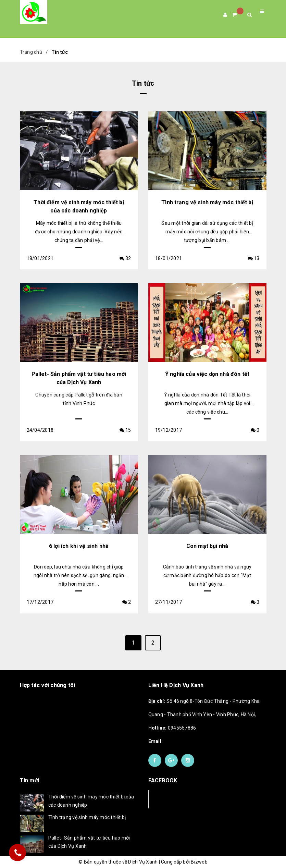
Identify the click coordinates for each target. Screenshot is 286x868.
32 (125, 258)
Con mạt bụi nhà (207, 546)
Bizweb (199, 862)
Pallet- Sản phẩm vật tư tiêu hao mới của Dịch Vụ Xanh (89, 842)
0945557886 (172, 728)
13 (254, 258)
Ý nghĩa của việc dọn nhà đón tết (207, 374)
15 (125, 430)
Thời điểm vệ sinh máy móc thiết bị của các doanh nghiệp (91, 801)
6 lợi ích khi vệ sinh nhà (79, 546)
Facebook (171, 799)
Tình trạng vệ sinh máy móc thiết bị (207, 202)
